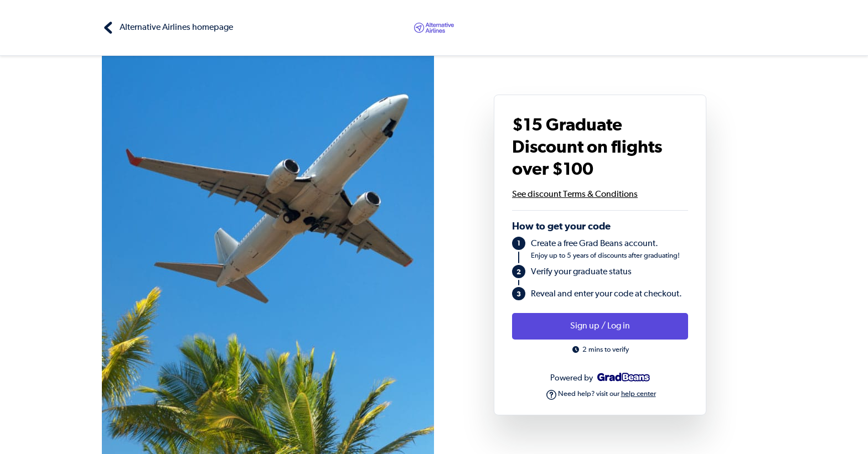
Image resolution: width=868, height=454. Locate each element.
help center (639, 394)
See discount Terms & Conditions (575, 195)
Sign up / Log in (600, 326)
